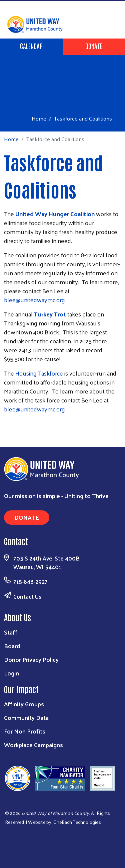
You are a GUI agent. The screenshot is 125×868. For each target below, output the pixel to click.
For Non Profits (25, 731)
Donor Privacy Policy (31, 659)
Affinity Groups (24, 704)
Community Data (26, 717)
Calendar (31, 46)
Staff (11, 632)
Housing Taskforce (40, 373)
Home (39, 118)
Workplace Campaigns (33, 745)
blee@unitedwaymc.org (34, 300)
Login (11, 673)
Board (12, 646)
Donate (94, 46)
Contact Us (27, 596)
